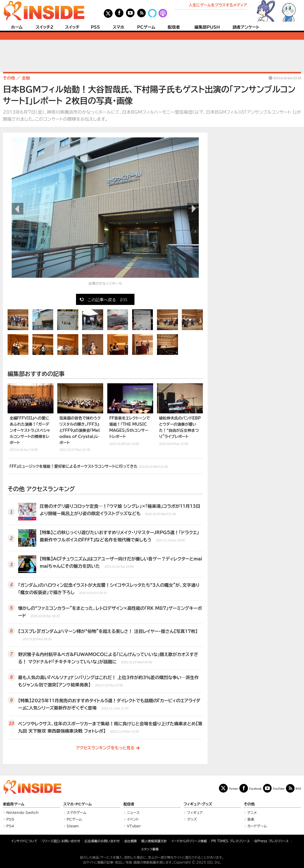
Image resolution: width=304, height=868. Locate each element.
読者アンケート (246, 27)
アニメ (252, 812)
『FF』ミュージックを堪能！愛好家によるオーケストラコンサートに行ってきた (89, 466)
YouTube (279, 788)
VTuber (134, 826)
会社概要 (131, 841)
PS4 (10, 826)
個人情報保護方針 (154, 841)
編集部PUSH (207, 27)
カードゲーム (257, 826)
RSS (298, 788)
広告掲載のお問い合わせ (102, 841)
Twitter (234, 788)
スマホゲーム (77, 812)
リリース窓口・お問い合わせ (61, 841)
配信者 (174, 27)
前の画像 (18, 209)
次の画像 (193, 209)
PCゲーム (146, 27)
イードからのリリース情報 (189, 841)
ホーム (17, 27)
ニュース (133, 812)
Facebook (255, 788)
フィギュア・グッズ (198, 804)
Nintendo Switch (23, 812)
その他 (249, 804)
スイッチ (72, 27)
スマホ (118, 27)
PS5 (95, 27)
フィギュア (195, 812)
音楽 (251, 819)
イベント (133, 819)
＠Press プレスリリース (271, 841)
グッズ (192, 819)
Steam (73, 826)
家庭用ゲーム (14, 804)
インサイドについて (24, 841)
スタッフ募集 (150, 849)
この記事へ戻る (107, 299)
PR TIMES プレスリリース (230, 841)
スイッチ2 (45, 27)
